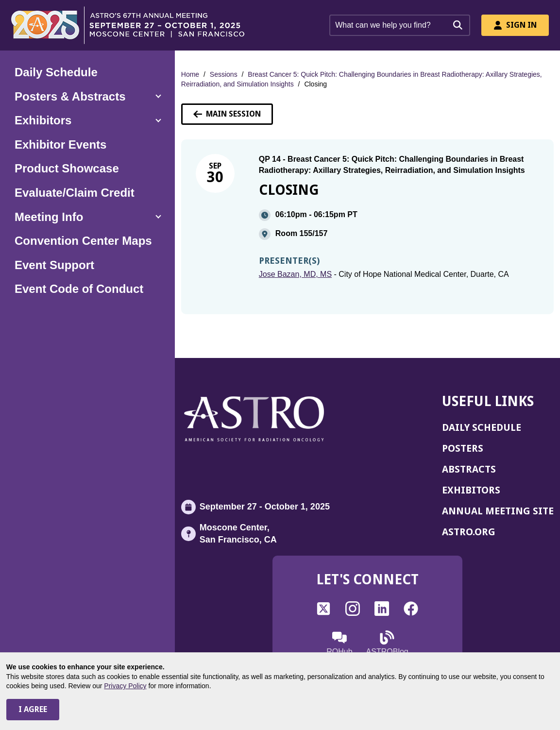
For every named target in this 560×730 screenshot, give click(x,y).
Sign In (515, 25)
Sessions (224, 74)
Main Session (227, 114)
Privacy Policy (125, 686)
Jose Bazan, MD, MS (295, 274)
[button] (87, 97)
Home (190, 74)
